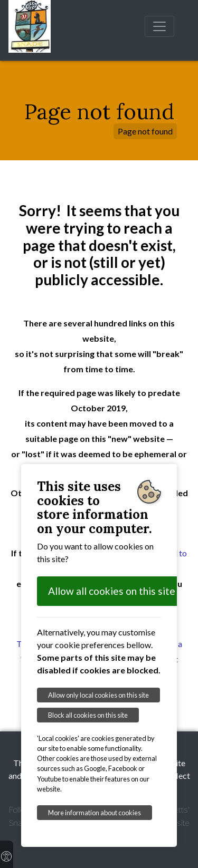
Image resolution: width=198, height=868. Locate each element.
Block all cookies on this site (88, 715)
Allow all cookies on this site (112, 591)
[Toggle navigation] (159, 26)
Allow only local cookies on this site (98, 695)
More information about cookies (95, 813)
